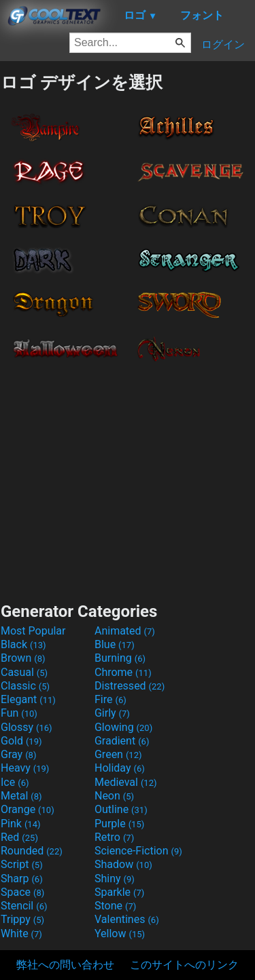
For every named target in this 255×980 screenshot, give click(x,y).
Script (22, 864)
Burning (120, 658)
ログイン (223, 44)
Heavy (25, 768)
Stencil (24, 906)
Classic (25, 686)
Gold (21, 741)
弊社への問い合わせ (65, 965)
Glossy (27, 727)
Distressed (130, 686)
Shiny (115, 879)
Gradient (122, 741)
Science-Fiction (138, 851)
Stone (115, 906)
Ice (15, 782)
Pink (21, 824)
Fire (111, 699)
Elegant (28, 699)
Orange (28, 809)
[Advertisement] (128, 478)
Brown (23, 658)
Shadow (123, 864)
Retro (114, 837)
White (21, 934)
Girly (112, 713)
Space (22, 892)
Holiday (120, 768)
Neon (114, 796)
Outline (121, 809)
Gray (18, 754)
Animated (125, 631)
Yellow (120, 934)
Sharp (22, 879)
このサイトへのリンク (184, 965)
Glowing (123, 727)
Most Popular (33, 631)
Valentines (127, 919)
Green (118, 754)
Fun (19, 713)
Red (19, 837)
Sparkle (119, 892)
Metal (21, 796)
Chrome (123, 672)
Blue (115, 644)
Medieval (126, 782)
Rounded (32, 851)
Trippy (22, 919)
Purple (119, 824)
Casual (24, 672)
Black (23, 644)
